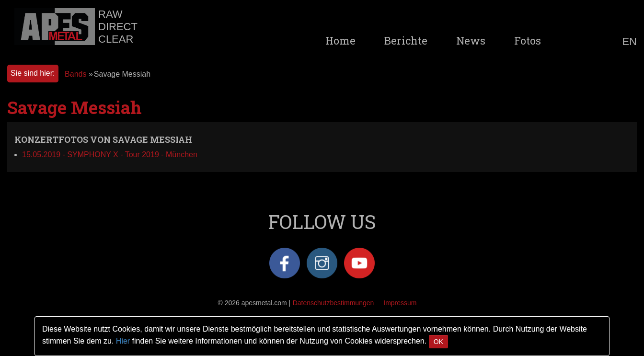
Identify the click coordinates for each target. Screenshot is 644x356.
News (471, 41)
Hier (123, 341)
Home (340, 41)
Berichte (406, 41)
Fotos (528, 41)
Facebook (285, 263)
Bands (75, 74)
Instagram (322, 263)
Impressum (400, 303)
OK (438, 342)
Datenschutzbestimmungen (333, 303)
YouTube (359, 263)
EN (629, 42)
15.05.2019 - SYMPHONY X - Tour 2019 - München (110, 155)
